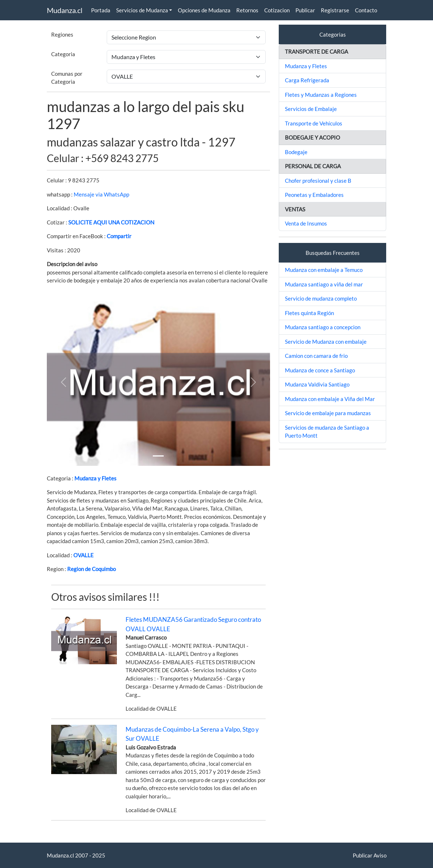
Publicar (305, 10)
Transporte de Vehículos (314, 123)
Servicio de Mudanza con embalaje (326, 342)
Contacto (366, 10)
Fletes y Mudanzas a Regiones (321, 95)
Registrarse (335, 10)
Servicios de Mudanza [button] (142, 10)
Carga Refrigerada (307, 80)
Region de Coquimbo (91, 569)
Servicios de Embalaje (311, 109)
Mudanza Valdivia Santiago (317, 384)
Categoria (63, 54)
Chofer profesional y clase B (318, 181)
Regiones (62, 34)
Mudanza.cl (65, 10)
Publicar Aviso (370, 855)
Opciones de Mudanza (204, 10)
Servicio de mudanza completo (321, 298)
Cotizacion (277, 10)
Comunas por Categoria (67, 78)
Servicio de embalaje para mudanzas (328, 413)
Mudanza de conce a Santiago (320, 370)
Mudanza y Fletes (95, 478)
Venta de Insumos (306, 223)
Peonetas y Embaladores (314, 195)
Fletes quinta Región (309, 313)
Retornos (247, 10)
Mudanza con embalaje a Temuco (324, 270)
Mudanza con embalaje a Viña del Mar (330, 399)
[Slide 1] (158, 456)
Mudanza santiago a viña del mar (324, 284)
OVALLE (83, 555)
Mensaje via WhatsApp (101, 194)
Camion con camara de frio (316, 356)
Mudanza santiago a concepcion (323, 327)
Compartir (119, 236)
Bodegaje (296, 152)
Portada (101, 10)
